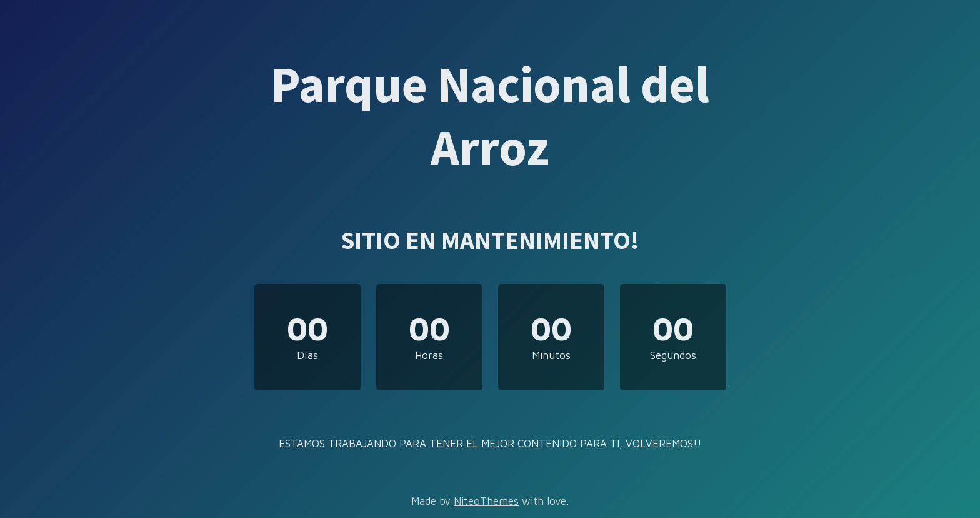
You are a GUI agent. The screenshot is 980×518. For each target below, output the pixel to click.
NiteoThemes (486, 501)
